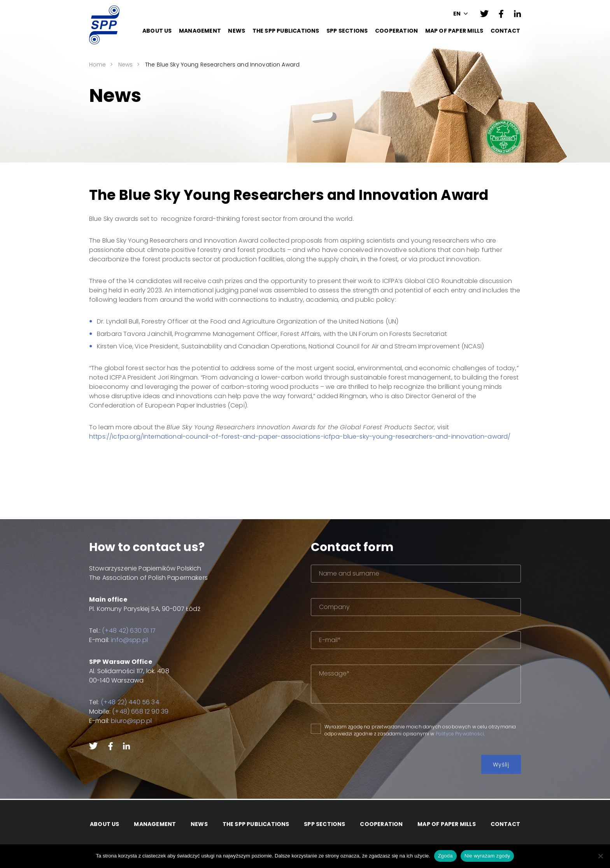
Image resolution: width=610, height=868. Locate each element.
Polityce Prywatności (486, 734)
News (237, 31)
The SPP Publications (286, 31)
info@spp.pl (120, 640)
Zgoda (445, 856)
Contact (505, 31)
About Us (157, 31)
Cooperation (396, 31)
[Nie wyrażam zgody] (600, 856)
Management (200, 31)
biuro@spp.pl (122, 721)
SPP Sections (347, 31)
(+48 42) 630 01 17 (119, 631)
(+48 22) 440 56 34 (121, 702)
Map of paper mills (454, 31)
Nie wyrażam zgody (487, 856)
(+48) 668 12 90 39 (131, 711)
